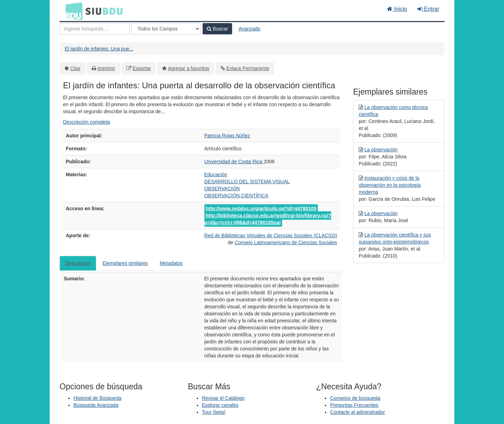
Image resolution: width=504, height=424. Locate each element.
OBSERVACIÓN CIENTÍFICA (236, 196)
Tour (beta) (214, 412)
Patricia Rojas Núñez (227, 136)
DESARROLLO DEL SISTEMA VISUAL (247, 182)
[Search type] (166, 29)
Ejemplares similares (125, 263)
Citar (76, 68)
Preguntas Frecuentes (354, 405)
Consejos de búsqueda (355, 398)
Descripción (78, 263)
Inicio (397, 9)
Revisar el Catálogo (223, 398)
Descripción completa (86, 122)
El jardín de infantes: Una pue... (99, 49)
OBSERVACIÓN (222, 189)
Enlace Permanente (248, 68)
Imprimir (106, 68)
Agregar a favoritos (189, 68)
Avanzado (250, 29)
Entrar (428, 9)
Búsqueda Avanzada (96, 405)
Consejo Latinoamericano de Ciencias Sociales (286, 242)
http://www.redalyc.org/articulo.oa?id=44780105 (261, 208)
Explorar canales (220, 405)
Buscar (217, 29)
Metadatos (171, 263)
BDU (72, 11)
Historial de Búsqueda (97, 398)
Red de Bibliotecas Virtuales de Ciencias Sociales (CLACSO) (271, 235)
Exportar (142, 68)
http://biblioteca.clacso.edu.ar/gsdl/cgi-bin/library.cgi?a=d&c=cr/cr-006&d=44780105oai (268, 219)
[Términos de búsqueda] (95, 29)
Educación (216, 175)
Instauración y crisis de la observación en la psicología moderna (390, 185)
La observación (381, 150)
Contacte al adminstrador (357, 412)
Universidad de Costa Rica (234, 162)
